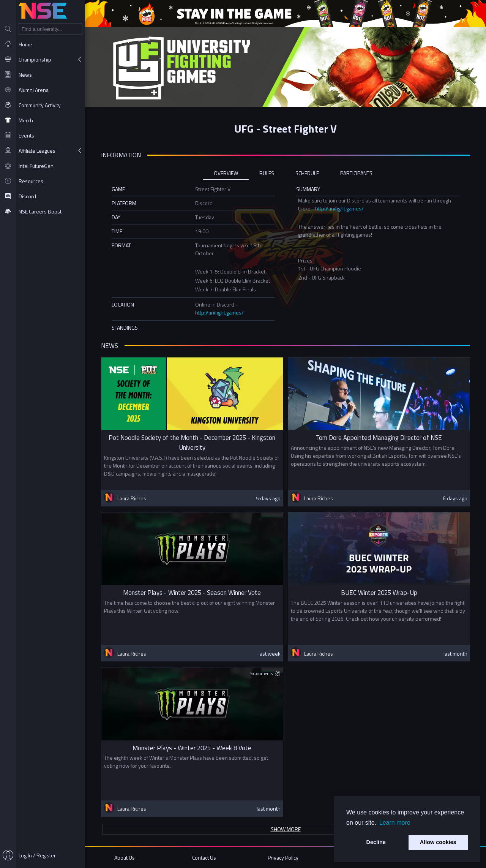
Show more (286, 829)
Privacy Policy (283, 858)
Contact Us (204, 858)
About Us (125, 858)
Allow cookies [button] (438, 842)
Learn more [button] (395, 823)
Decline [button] (376, 842)
